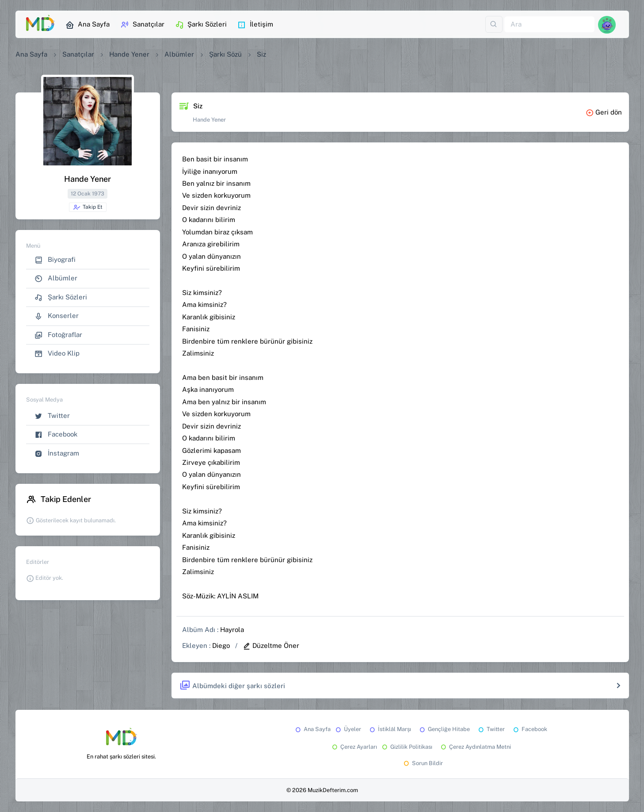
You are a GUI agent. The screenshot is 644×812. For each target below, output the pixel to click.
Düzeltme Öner (271, 645)
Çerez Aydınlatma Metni (475, 747)
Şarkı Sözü (225, 54)
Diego (221, 645)
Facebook (56, 435)
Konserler (57, 316)
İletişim (255, 25)
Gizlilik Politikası (406, 747)
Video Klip (57, 354)
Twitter (52, 416)
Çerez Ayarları (354, 747)
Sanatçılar (142, 25)
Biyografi (55, 260)
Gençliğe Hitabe (444, 729)
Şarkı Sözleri (201, 25)
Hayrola (232, 630)
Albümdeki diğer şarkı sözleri (232, 686)
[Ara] (549, 25)
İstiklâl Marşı (390, 729)
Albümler (179, 54)
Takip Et (88, 207)
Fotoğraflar (58, 335)
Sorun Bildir (423, 763)
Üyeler (348, 729)
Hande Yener (129, 54)
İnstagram (57, 454)
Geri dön (604, 112)
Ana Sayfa (88, 25)
